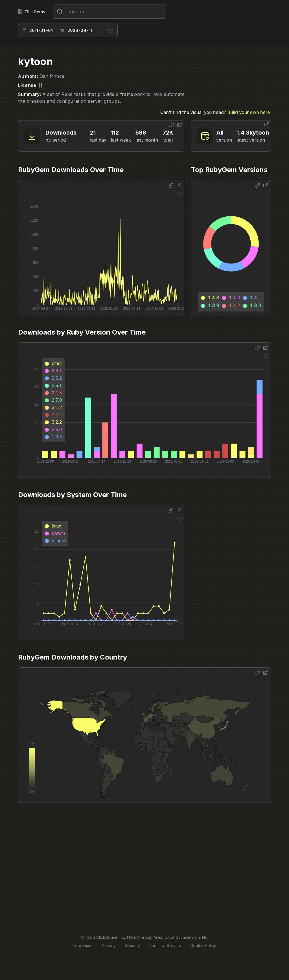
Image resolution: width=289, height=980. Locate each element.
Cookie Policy (203, 945)
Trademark (83, 945)
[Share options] (172, 125)
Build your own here (249, 112)
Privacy (109, 945)
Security (132, 945)
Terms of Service (165, 945)
